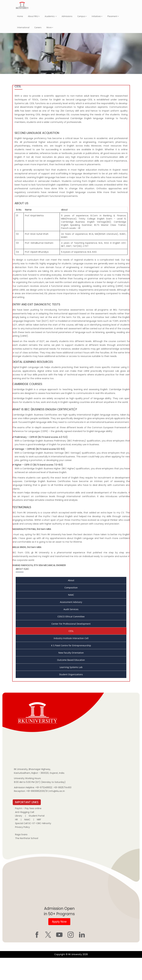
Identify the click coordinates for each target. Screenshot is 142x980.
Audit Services (71, 631)
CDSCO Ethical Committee (71, 639)
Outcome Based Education (71, 682)
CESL (71, 653)
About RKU (34, 16)
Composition (71, 610)
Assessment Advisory (71, 624)
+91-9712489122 (44, 810)
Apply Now (59, 944)
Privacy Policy (22, 849)
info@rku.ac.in (57, 813)
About (71, 602)
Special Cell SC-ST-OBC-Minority (33, 845)
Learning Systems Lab (71, 689)
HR (16, 842)
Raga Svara (21, 857)
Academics (51, 16)
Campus (82, 16)
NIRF (39, 842)
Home (20, 16)
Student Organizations (71, 697)
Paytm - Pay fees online (28, 831)
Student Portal (37, 838)
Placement (113, 16)
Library (19, 838)
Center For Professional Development (71, 646)
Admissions (67, 16)
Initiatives (97, 16)
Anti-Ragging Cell (25, 834)
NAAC (71, 617)
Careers (38, 27)
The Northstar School (27, 860)
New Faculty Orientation (71, 675)
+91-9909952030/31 (37, 813)
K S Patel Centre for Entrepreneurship (71, 668)
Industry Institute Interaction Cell (71, 660)
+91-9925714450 (62, 810)
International (23, 27)
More (50, 27)
